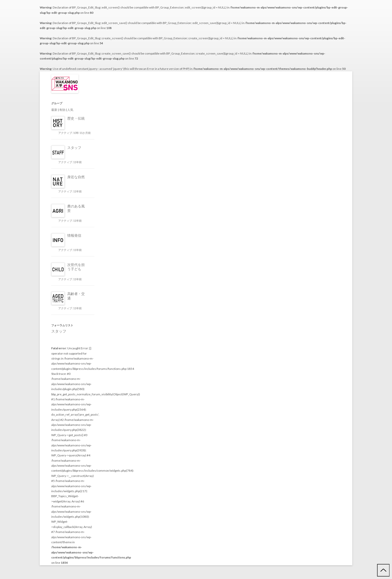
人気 (70, 110)
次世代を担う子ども (76, 267)
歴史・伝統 (76, 118)
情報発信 (74, 235)
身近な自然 (76, 177)
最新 (54, 110)
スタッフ (74, 148)
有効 (62, 110)
